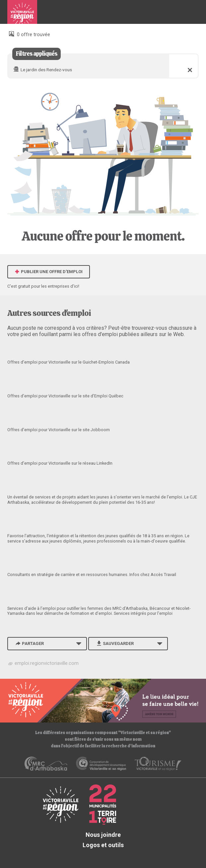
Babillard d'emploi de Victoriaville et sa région (22, 15)
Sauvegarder (115, 643)
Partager (29, 643)
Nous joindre (103, 835)
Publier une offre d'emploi (49, 272)
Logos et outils (103, 845)
